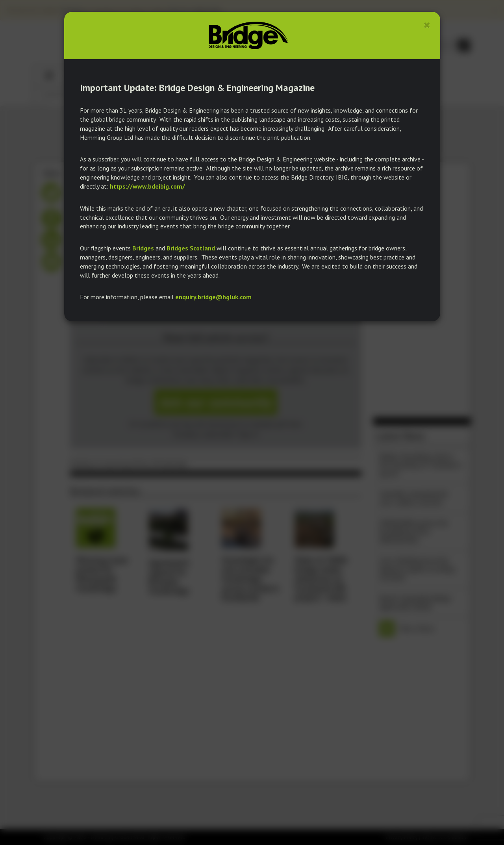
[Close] (427, 25)
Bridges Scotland (191, 248)
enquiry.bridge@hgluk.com (213, 297)
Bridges (143, 248)
